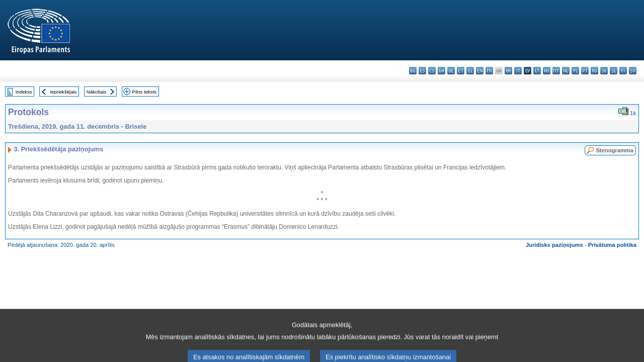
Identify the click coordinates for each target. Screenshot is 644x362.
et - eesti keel (461, 71)
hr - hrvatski (508, 71)
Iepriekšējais (63, 92)
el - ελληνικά (470, 71)
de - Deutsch (451, 71)
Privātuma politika (612, 245)
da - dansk (441, 71)
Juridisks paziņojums (554, 245)
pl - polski (575, 71)
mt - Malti (556, 71)
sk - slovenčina (604, 71)
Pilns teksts (145, 92)
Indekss (24, 92)
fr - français (489, 71)
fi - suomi (623, 71)
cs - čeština (432, 71)
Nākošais (96, 92)
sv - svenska (633, 71)
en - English (480, 71)
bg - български (413, 71)
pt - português (585, 71)
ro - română (594, 71)
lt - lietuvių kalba (537, 71)
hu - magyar (547, 71)
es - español (422, 71)
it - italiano (518, 71)
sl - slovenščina (614, 71)
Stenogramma (615, 150)
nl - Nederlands (566, 71)
